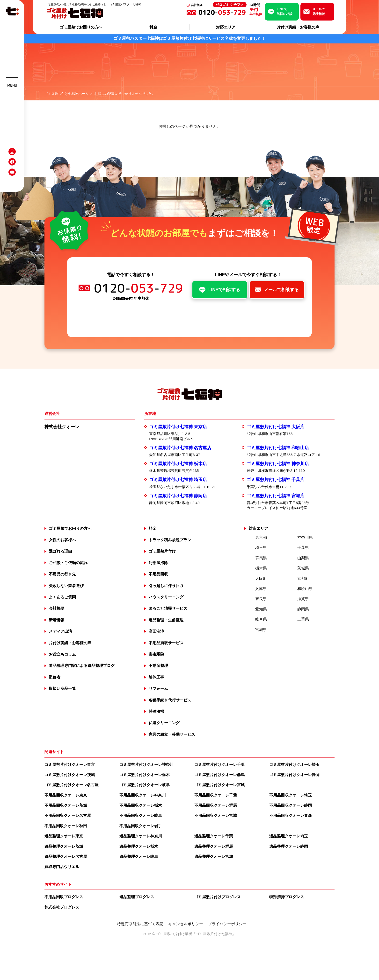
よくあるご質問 (62, 629)
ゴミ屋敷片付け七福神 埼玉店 (178, 511)
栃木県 (261, 600)
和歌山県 (305, 620)
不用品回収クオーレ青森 (291, 847)
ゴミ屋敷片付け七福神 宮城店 (276, 527)
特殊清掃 (156, 743)
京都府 (303, 610)
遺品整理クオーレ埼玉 (289, 868)
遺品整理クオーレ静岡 (289, 878)
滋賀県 (303, 631)
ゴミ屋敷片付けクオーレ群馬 (219, 807)
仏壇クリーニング (164, 755)
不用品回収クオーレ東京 (66, 827)
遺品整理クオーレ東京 (64, 868)
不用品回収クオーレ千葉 (216, 827)
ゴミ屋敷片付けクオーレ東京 (70, 796)
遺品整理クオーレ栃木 (139, 878)
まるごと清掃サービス (168, 640)
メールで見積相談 (319, 11)
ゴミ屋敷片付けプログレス (218, 929)
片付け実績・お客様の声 (298, 27)
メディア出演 (60, 663)
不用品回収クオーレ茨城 (66, 837)
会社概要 (197, 5)
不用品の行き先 (62, 606)
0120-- (222, 12)
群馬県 (261, 590)
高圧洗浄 (156, 663)
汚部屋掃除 (158, 595)
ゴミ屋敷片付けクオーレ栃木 (145, 807)
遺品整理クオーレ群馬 (214, 878)
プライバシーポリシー (227, 956)
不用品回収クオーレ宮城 (216, 847)
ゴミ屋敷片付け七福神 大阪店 (276, 458)
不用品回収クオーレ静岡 (291, 837)
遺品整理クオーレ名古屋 (66, 888)
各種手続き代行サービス (170, 732)
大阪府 (261, 610)
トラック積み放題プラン (170, 572)
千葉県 (303, 579)
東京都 (261, 569)
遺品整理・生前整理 (166, 652)
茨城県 (303, 600)
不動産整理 (158, 697)
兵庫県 (261, 620)
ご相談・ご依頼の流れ (68, 595)
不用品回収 (158, 606)
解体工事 (156, 709)
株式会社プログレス (62, 939)
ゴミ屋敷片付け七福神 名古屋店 (180, 480)
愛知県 (261, 641)
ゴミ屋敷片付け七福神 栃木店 (178, 496)
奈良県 (261, 631)
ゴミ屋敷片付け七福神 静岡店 (178, 527)
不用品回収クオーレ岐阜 (141, 847)
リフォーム (158, 720)
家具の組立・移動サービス (172, 766)
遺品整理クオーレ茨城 (64, 878)
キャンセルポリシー (186, 956)
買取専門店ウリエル (62, 899)
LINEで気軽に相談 (285, 11)
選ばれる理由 (60, 583)
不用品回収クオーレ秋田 (66, 858)
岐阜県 (261, 651)
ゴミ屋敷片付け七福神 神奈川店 (278, 496)
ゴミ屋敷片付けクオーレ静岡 (294, 807)
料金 (153, 27)
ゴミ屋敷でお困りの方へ (81, 27)
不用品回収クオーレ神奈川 (143, 827)
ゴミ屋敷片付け (162, 583)
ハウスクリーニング (166, 629)
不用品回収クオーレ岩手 (141, 858)
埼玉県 (261, 579)
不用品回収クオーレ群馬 (216, 837)
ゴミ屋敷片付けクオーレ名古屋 (72, 817)
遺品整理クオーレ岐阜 (139, 888)
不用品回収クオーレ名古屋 (68, 847)
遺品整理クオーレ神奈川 (141, 868)
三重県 (303, 651)
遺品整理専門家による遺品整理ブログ (82, 697)
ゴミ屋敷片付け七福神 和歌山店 (278, 480)
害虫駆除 (156, 686)
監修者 (55, 709)
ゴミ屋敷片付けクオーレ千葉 (219, 796)
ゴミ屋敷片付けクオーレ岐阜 (145, 817)
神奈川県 (305, 569)
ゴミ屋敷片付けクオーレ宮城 (219, 817)
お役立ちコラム (62, 686)
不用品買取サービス (166, 675)
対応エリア (226, 27)
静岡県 (303, 641)
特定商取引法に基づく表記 (140, 956)
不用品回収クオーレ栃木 (141, 837)
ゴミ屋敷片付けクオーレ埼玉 (294, 796)
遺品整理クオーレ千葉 (214, 868)
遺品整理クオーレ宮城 (214, 888)
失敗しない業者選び (66, 617)
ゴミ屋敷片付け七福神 (214, 966)
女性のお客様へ (62, 572)
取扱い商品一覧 (62, 720)
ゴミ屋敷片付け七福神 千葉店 (276, 511)
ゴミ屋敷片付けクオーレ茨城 (70, 807)
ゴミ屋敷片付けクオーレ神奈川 (146, 796)
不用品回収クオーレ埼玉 (291, 827)
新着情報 (57, 652)
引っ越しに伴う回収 (166, 617)
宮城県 (261, 661)
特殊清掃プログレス (287, 929)
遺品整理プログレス (137, 929)
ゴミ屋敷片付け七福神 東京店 (178, 458)
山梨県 (303, 590)
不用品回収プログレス (64, 929)
